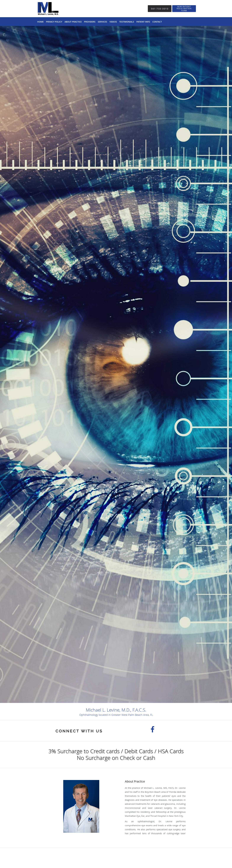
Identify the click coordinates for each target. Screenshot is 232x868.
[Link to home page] (47, 9)
